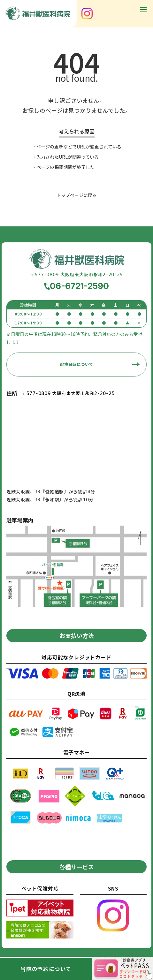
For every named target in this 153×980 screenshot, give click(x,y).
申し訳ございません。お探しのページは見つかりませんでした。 (77, 106)
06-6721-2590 (79, 286)
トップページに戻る (77, 195)
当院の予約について (46, 969)
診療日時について (77, 364)
